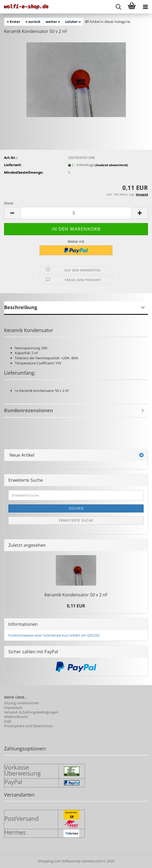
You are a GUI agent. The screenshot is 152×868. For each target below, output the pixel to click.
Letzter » (73, 22)
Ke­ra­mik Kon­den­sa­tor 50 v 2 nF (76, 595)
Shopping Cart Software (57, 861)
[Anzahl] (76, 213)
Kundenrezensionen (29, 410)
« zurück (33, 22)
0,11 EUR (76, 606)
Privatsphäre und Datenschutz (28, 726)
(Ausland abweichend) (112, 165)
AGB (7, 721)
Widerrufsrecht (16, 717)
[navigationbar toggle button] (145, 7)
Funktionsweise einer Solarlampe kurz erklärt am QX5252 (54, 635)
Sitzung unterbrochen (22, 703)
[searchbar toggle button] (118, 7)
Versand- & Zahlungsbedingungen (31, 712)
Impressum (13, 708)
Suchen (76, 508)
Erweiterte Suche (76, 520)
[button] (12, 213)
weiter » (53, 22)
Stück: (9, 203)
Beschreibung (21, 307)
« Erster (13, 22)
